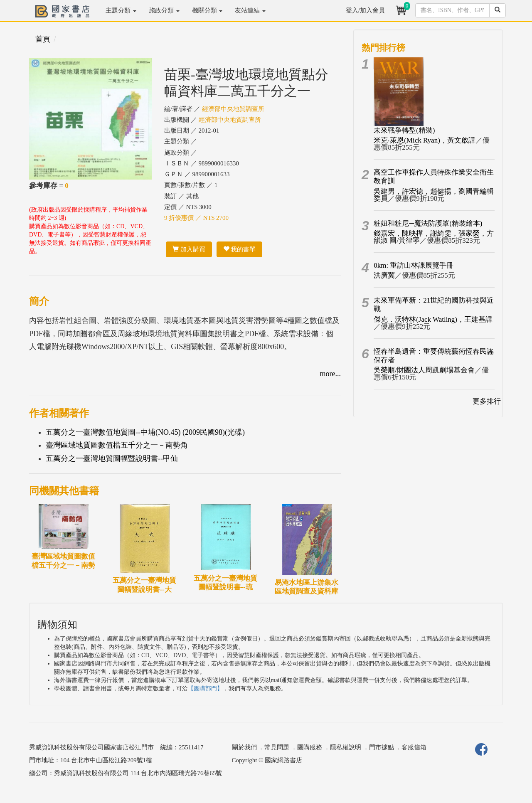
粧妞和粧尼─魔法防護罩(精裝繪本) (428, 223)
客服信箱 (414, 747)
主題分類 (121, 10)
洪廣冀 (384, 275)
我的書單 (240, 249)
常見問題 (277, 747)
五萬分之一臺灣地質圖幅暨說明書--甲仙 (112, 458)
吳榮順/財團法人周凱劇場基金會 (424, 370)
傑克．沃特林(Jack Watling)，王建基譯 (433, 319)
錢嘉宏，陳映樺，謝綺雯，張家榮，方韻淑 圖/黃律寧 (434, 237)
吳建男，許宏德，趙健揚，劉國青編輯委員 (434, 195)
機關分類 (207, 10)
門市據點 (382, 747)
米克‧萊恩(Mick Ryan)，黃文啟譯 (425, 140)
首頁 (43, 39)
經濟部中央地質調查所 (233, 109)
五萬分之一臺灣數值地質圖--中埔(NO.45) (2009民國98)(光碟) (145, 432)
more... (330, 374)
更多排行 (487, 401)
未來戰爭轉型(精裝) (404, 130)
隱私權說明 (346, 747)
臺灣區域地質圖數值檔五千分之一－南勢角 (117, 445)
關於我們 (244, 747)
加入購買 (189, 249)
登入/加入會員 (365, 10)
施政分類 (164, 10)
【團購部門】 (205, 688)
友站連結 (250, 10)
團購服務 (310, 747)
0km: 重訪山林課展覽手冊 (414, 265)
